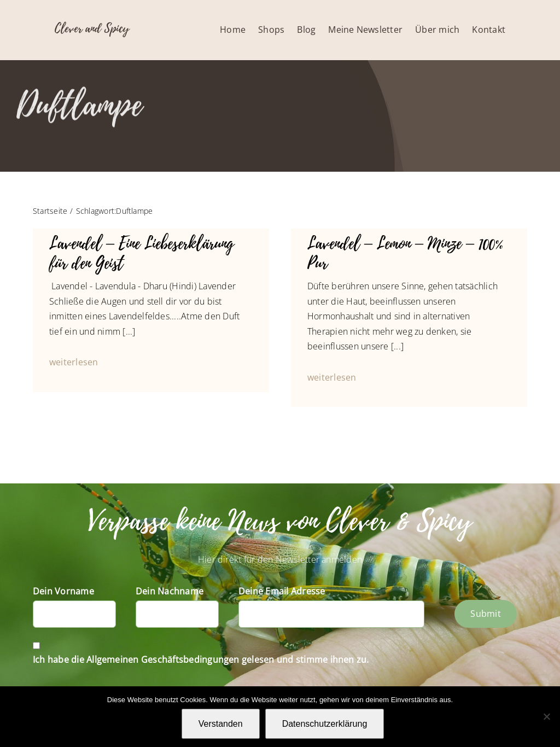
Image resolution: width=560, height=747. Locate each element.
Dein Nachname (170, 591)
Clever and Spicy (92, 28)
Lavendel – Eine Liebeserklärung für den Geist (142, 253)
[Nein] (546, 716)
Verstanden (221, 724)
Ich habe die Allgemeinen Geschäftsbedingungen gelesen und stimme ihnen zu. (201, 660)
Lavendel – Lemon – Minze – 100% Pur (405, 253)
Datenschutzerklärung (325, 724)
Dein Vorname (63, 591)
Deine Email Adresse (282, 591)
